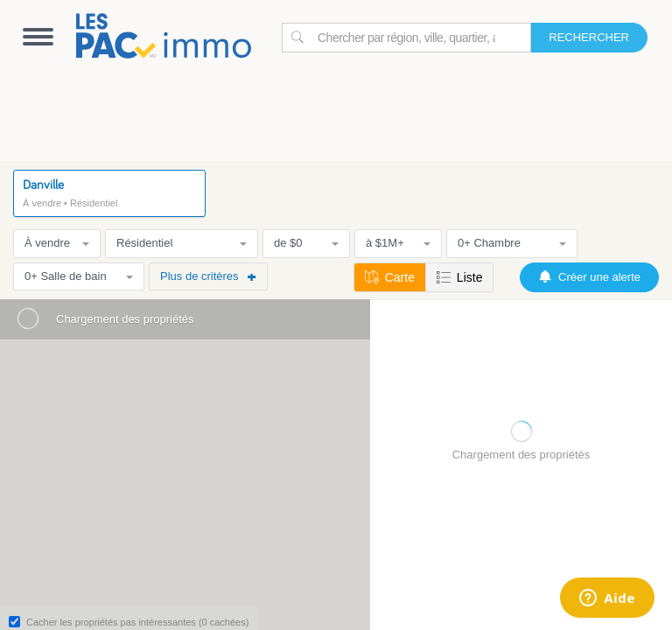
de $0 (306, 243)
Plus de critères (208, 276)
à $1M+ (398, 243)
